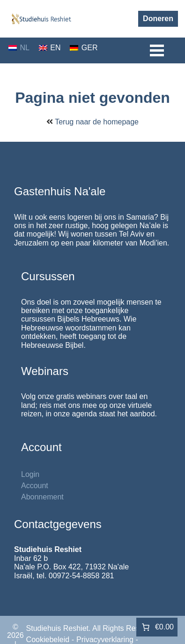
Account (35, 486)
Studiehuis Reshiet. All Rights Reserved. (93, 628)
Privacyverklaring (105, 640)
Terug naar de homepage (97, 122)
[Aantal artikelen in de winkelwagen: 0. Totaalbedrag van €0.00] (157, 627)
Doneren (158, 19)
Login (30, 474)
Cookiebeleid (48, 640)
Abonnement (42, 497)
